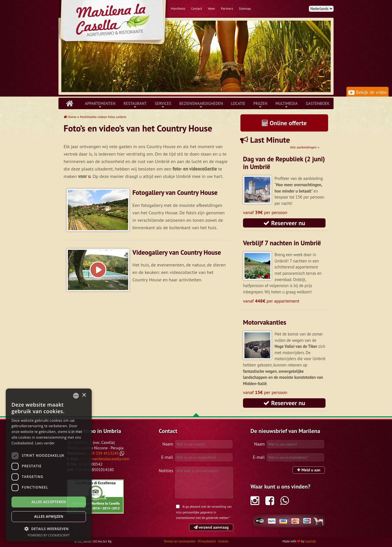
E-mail (167, 457)
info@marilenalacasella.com (105, 459)
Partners (227, 8)
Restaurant (135, 103)
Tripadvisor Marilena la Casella (95, 497)
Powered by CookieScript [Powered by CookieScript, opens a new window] (49, 535)
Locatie (238, 103)
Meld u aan (309, 470)
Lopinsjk (310, 541)
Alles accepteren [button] (49, 502)
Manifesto (178, 8)
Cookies (223, 541)
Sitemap (245, 8)
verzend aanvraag (211, 527)
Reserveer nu (284, 223)
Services (163, 103)
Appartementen (100, 103)
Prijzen (260, 103)
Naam (168, 444)
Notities (166, 471)
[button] (49, 529)
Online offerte (284, 123)
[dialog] (49, 465)
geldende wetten (217, 518)
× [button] (84, 395)
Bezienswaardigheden (201, 103)
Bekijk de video (367, 92)
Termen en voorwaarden (180, 541)
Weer (211, 8)
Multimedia (287, 103)
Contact (196, 8)
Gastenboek (318, 103)
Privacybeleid (207, 541)
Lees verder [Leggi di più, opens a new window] (45, 443)
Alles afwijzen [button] (49, 516)
